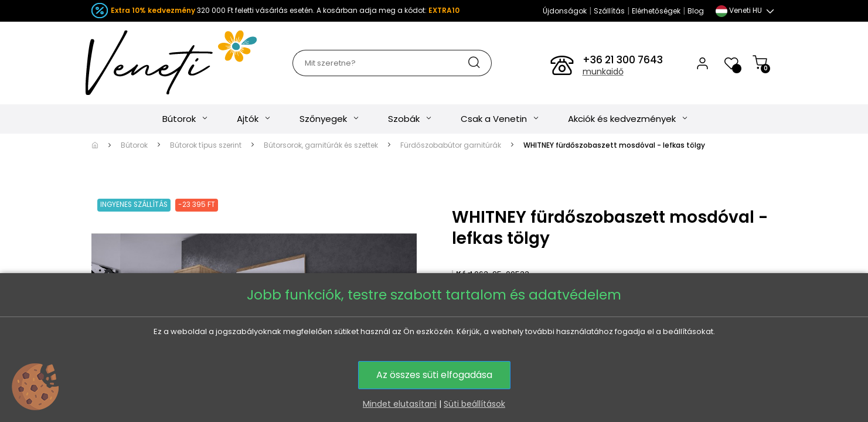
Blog (696, 11)
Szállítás (609, 11)
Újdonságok (565, 11)
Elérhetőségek (656, 11)
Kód (464, 274)
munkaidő (603, 72)
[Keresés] (392, 63)
